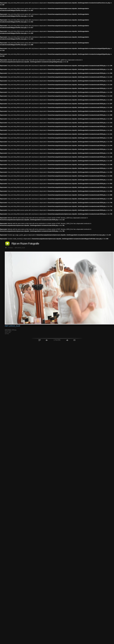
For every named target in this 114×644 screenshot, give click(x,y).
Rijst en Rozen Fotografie (25, 244)
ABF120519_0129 (20, 248)
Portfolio (11, 248)
